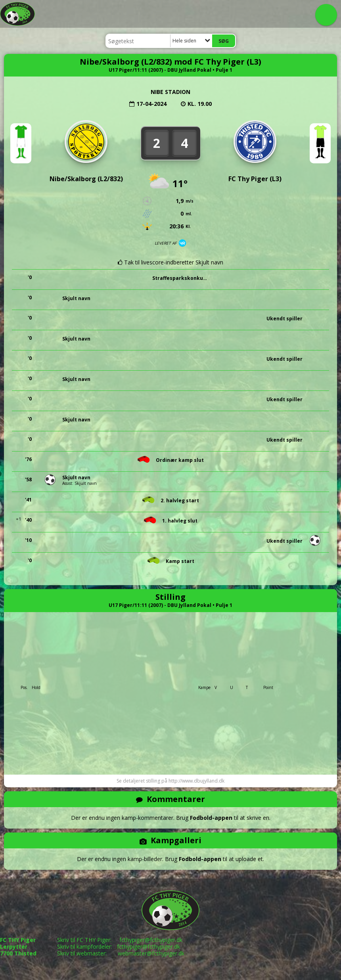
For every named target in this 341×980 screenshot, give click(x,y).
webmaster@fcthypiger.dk (151, 953)
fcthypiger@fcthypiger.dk (151, 940)
